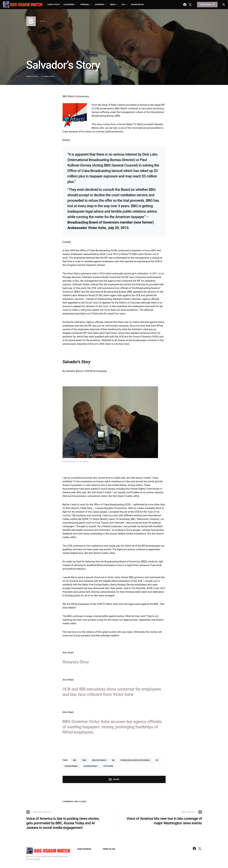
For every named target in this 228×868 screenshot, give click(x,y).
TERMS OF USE (109, 849)
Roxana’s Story (76, 662)
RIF (157, 760)
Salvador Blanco (91, 766)
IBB (113, 760)
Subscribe (207, 5)
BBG (74, 760)
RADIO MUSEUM (84, 849)
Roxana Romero (71, 766)
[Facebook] (185, 5)
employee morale (99, 760)
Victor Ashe (108, 766)
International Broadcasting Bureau (135, 760)
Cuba (84, 760)
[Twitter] (190, 5)
